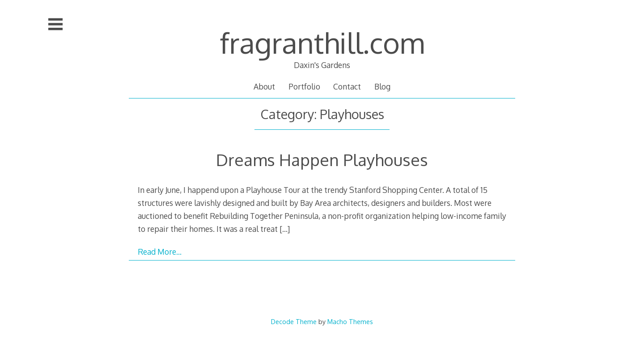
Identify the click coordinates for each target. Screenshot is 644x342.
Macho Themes (350, 321)
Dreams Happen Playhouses (322, 160)
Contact (347, 86)
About (264, 86)
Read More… (160, 252)
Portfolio (304, 86)
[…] (285, 229)
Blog (382, 86)
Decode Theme (294, 321)
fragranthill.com (322, 42)
